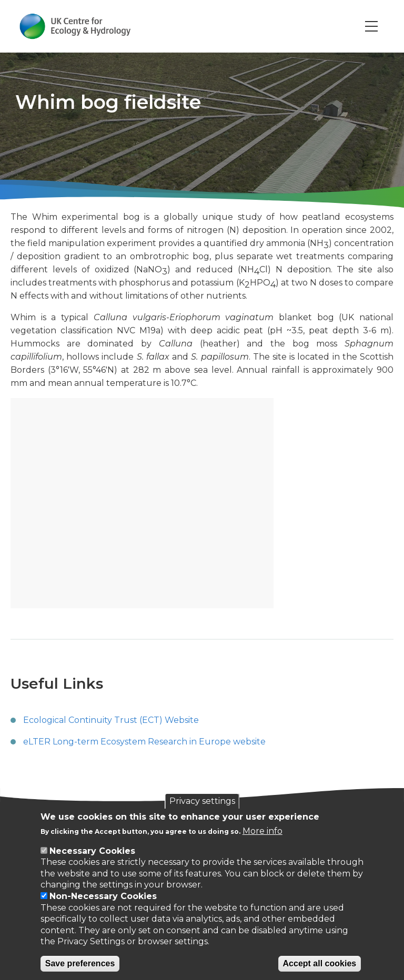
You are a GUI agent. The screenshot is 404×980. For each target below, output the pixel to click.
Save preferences (80, 963)
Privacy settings (202, 801)
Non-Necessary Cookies (103, 896)
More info (262, 831)
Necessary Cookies (92, 851)
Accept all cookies (320, 963)
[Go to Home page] (75, 26)
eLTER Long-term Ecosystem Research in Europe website (144, 742)
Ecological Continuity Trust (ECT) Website (111, 720)
